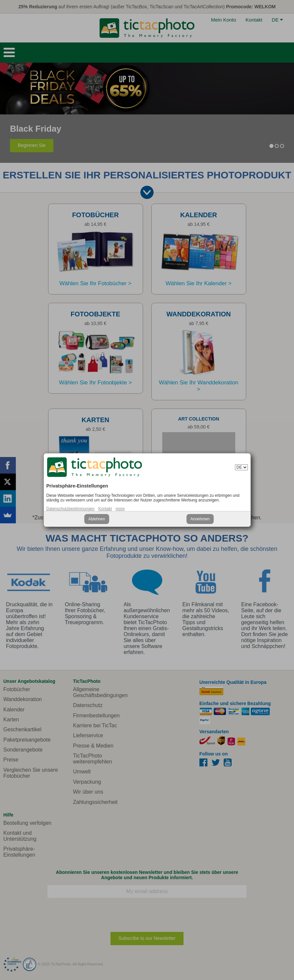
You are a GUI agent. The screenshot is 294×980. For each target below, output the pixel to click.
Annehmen (200, 519)
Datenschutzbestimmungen (71, 509)
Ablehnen (97, 519)
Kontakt (105, 509)
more (120, 509)
